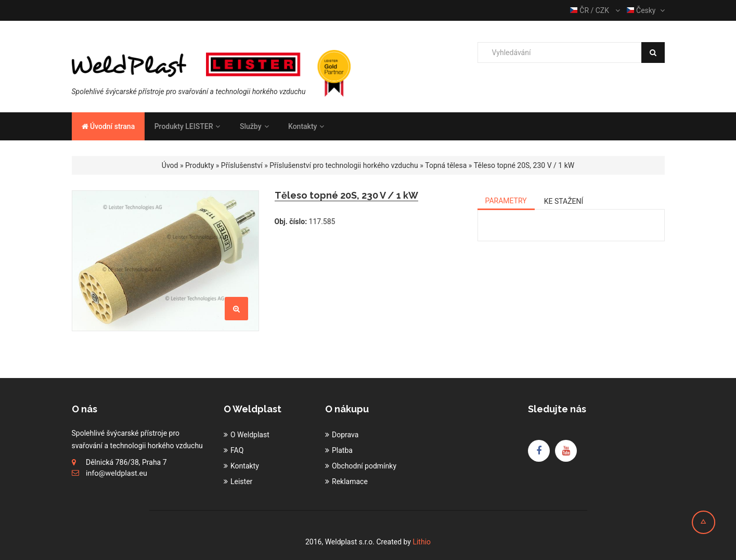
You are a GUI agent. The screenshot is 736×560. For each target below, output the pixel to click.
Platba (342, 450)
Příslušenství (242, 165)
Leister (241, 481)
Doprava (345, 435)
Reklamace (350, 481)
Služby (254, 126)
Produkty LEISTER (188, 126)
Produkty (199, 165)
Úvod (170, 165)
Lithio (422, 542)
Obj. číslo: (291, 222)
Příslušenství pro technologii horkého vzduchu (344, 165)
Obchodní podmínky (364, 466)
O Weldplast (250, 435)
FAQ (237, 450)
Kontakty (306, 126)
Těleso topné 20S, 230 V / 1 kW (524, 165)
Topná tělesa (446, 165)
